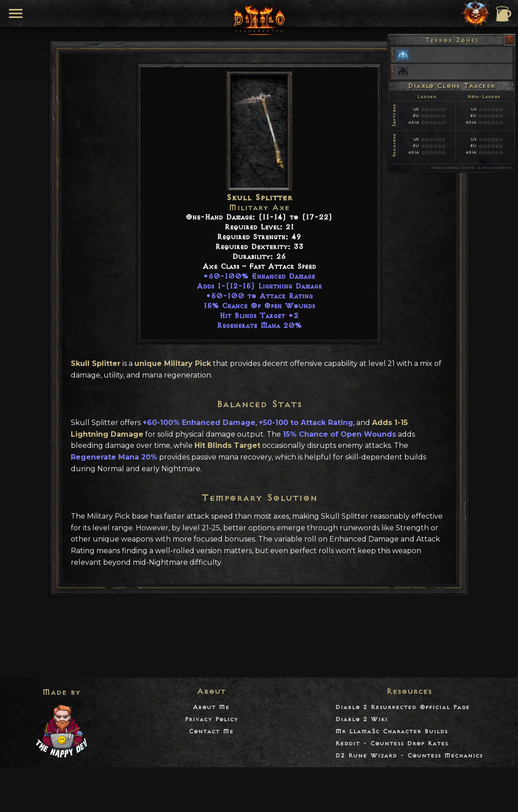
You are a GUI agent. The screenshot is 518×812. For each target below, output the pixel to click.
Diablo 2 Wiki (361, 719)
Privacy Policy (211, 719)
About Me (211, 707)
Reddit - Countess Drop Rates (392, 743)
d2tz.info (469, 168)
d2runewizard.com (496, 168)
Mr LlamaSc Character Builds (391, 731)
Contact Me (211, 731)
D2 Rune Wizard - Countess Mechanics (409, 755)
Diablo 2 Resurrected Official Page (402, 707)
